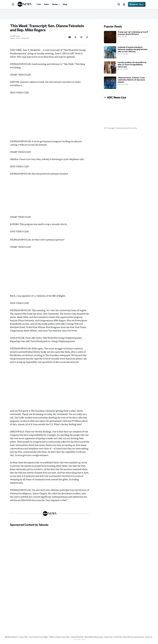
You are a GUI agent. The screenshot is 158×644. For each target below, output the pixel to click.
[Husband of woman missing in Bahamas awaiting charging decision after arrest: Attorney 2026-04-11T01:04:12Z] (126, 53)
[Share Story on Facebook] (69, 38)
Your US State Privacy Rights (39, 638)
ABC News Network (11, 638)
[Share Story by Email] (81, 38)
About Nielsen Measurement (94, 638)
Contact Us (149, 638)
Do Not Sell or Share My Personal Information (129, 638)
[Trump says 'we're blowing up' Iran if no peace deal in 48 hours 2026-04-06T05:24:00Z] (126, 38)
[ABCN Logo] (25, 4)
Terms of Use (108, 638)
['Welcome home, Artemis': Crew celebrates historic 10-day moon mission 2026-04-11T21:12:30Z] (126, 83)
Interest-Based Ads (77, 638)
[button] (13, 4)
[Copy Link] (87, 38)
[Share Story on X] (75, 38)
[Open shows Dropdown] (56, 4)
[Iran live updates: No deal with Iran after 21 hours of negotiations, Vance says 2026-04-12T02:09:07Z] (126, 68)
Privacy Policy (23, 638)
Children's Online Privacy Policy (59, 638)
